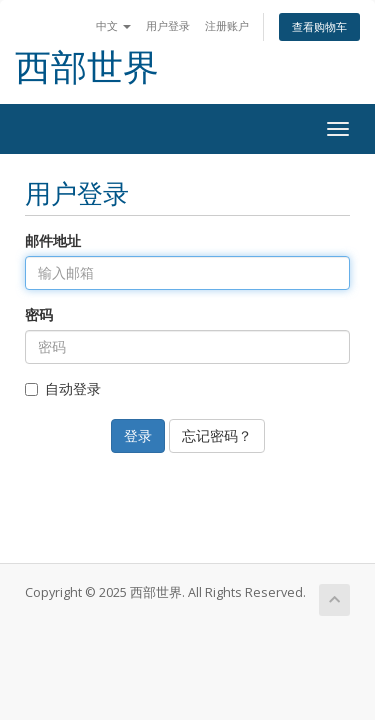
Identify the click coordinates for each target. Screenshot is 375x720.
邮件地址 (53, 240)
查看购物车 (319, 26)
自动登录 (63, 388)
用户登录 (168, 25)
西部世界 (87, 67)
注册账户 (227, 25)
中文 (113, 25)
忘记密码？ (217, 435)
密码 (39, 314)
